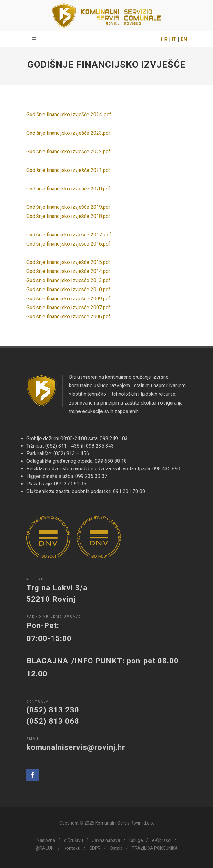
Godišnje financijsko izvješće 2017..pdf (69, 235)
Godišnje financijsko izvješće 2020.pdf (68, 189)
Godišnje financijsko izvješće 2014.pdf (68, 271)
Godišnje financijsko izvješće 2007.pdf (68, 307)
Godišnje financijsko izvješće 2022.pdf (68, 152)
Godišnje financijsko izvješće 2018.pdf (68, 216)
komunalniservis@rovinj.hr (76, 747)
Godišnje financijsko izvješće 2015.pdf (68, 262)
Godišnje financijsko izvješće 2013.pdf (68, 280)
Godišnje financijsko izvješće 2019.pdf (68, 207)
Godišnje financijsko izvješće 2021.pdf (68, 170)
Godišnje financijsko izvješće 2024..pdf (69, 114)
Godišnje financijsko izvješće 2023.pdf (68, 133)
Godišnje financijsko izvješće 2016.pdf (68, 244)
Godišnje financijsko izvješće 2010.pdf (68, 289)
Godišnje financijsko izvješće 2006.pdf (68, 317)
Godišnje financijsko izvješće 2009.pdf (68, 299)
